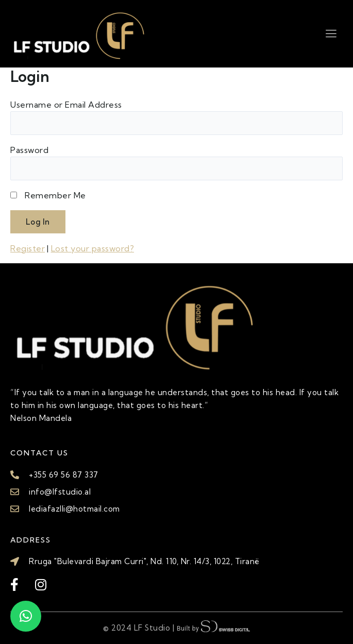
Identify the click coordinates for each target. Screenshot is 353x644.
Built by (213, 627)
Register (28, 248)
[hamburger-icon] (331, 33)
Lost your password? (93, 248)
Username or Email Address (66, 105)
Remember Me (55, 195)
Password (29, 150)
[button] (26, 616)
